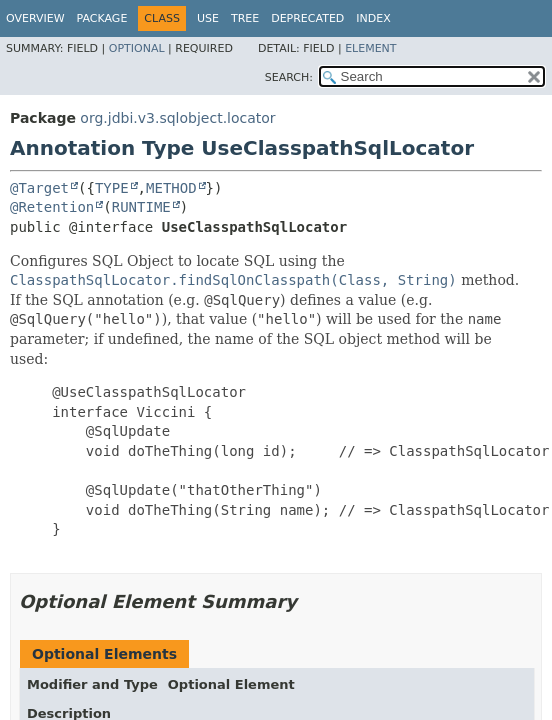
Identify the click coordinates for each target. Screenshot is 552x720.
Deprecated (307, 18)
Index (373, 18)
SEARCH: (289, 77)
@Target (39, 188)
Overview (35, 18)
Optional (137, 48)
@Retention (52, 207)
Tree (245, 18)
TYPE (112, 188)
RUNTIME (141, 207)
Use (208, 18)
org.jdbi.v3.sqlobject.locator (177, 118)
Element (370, 48)
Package (102, 18)
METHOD (171, 188)
